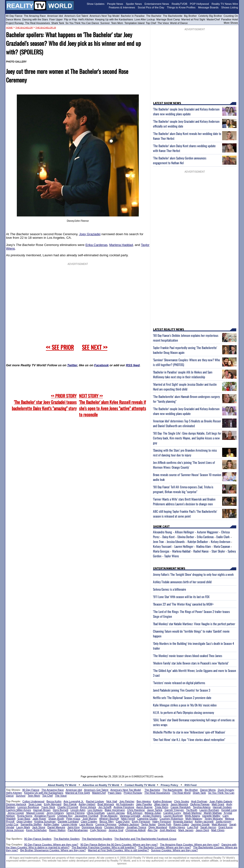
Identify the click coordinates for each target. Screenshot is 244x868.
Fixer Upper (56, 19)
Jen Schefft (105, 807)
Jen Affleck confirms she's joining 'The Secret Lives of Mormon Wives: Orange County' (184, 465)
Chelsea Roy (65, 816)
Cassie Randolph (181, 807)
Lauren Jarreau (116, 813)
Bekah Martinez (192, 813)
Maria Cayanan (222, 546)
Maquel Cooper (35, 813)
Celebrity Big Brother (210, 16)
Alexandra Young (162, 532)
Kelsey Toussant (162, 546)
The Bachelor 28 (46, 28)
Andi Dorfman (199, 801)
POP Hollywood (199, 4)
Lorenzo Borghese (28, 807)
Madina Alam (204, 546)
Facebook (101, 365)
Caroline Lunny (172, 813)
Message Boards (208, 7)
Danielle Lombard (68, 821)
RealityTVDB (180, 4)
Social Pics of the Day (151, 7)
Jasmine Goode (200, 824)
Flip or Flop (70, 19)
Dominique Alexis (92, 827)
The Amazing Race (35, 16)
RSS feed (133, 365)
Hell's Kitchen (86, 19)
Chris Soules (182, 801)
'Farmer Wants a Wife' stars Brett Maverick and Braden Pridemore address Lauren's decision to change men (184, 501)
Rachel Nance (201, 551)
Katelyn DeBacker (198, 542)
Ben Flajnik (70, 804)
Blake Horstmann (115, 810)
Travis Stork (48, 807)
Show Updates (96, 4)
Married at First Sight (193, 19)
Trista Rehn (161, 807)
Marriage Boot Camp (168, 19)
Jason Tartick (155, 810)
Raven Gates (181, 824)
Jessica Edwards (176, 542)
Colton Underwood (33, 801)
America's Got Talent (76, 16)
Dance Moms (13, 19)
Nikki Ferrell (128, 819)
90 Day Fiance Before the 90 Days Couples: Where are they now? (119, 845)
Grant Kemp (225, 827)
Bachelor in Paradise (133, 16)
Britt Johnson (135, 813)
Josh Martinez (168, 830)
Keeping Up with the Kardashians (114, 19)
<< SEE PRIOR (60, 347)
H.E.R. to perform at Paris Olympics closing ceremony (183, 712)
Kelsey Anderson (221, 542)
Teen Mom (117, 23)
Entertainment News (157, 4)
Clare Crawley (89, 821)
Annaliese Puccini (45, 816)
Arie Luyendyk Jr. (74, 801)
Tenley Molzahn (214, 819)
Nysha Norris (25, 816)
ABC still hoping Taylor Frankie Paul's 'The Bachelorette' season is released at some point (185, 514)
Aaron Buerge (144, 807)
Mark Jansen (186, 830)
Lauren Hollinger (184, 546)
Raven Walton (57, 830)
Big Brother (190, 16)
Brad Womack (106, 804)
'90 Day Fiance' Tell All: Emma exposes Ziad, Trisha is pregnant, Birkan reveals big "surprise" (183, 489)
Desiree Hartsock (16, 804)
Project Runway (15, 23)
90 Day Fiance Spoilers (38, 839)
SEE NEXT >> (95, 347)
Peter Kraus (73, 819)
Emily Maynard (53, 804)
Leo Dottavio (95, 810)
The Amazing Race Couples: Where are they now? (190, 845)
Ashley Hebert (87, 804)
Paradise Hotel (230, 19)
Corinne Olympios (106, 824)
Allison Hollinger (184, 532)
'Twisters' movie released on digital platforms (179, 683)
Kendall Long (229, 810)
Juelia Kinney (223, 821)
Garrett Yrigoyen (174, 810)
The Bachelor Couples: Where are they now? (165, 847)
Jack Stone (39, 827)
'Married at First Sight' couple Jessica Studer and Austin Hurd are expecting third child (185, 387)
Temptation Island (134, 23)
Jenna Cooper (16, 813)
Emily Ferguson (141, 821)
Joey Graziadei (90, 234)
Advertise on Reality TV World (101, 785)
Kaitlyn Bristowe (162, 801)
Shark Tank (58, 23)
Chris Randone (136, 810)
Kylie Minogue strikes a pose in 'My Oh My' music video (185, 705)
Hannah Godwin (222, 807)
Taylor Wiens (172, 556)
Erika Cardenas (97, 245)
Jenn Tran (158, 542)
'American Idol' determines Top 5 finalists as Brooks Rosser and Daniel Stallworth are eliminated (187, 423)
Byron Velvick (88, 807)
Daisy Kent (168, 537)
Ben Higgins (144, 801)
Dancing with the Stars (35, 19)
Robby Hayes (177, 827)
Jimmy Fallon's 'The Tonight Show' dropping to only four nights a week (193, 574)
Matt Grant (218, 804)
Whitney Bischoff (109, 819)
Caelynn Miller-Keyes (18, 810)
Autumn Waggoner (208, 532)
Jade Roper (39, 819)
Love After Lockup (145, 19)
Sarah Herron (208, 827)
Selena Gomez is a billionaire (170, 589)
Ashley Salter (52, 824)
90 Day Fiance (14, 16)
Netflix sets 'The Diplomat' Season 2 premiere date (182, 698)
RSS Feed (191, 785)
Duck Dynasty (226, 790)
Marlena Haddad (121, 245)
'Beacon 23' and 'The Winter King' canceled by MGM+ (183, 604)
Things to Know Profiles (181, 7)
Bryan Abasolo (109, 816)
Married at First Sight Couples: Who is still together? (118, 850)
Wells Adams (192, 816)
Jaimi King (74, 827)
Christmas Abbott (135, 830)
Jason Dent (202, 830)
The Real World (181, 793)
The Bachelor (154, 16)
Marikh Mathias (213, 813)
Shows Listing (230, 7)
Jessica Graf (116, 830)
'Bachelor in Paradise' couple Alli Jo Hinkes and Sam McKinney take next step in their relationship (183, 374)
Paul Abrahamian (78, 830)
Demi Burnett (61, 810)
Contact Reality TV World (140, 785)
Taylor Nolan (149, 824)
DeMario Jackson (129, 824)
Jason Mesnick (179, 804)
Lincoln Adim (78, 810)
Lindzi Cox (12, 824)
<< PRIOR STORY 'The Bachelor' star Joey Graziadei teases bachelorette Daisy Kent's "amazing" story (44, 402)
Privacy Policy (169, 785)
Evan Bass (24, 819)
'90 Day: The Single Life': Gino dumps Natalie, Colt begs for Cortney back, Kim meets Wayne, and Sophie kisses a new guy (187, 438)
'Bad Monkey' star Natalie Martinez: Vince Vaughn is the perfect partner (194, 624)
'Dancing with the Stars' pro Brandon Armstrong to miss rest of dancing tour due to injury (185, 453)
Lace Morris (86, 824)
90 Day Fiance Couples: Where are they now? (51, 845)
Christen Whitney (114, 827)
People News (115, 4)
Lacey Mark (23, 827)
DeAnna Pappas (200, 804)
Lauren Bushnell (173, 816)
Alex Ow (153, 830)
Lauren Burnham (209, 810)
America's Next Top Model (104, 16)
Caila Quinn (123, 821)
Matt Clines (218, 830)
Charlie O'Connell (68, 807)
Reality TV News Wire (225, 4)
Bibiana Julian (153, 813)
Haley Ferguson (162, 821)
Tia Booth (192, 810)
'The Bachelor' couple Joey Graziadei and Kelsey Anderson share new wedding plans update (186, 111)
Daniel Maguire (56, 827)
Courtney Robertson (171, 819)
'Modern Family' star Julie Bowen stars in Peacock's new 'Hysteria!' (191, 663)
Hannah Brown (42, 810)
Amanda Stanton (183, 821)
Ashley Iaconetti (204, 821)
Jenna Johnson (15, 830)
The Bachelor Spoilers (67, 839)
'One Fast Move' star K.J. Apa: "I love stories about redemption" (189, 740)
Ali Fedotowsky (125, 804)
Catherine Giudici (147, 819)
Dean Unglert (24, 821)
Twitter (72, 365)
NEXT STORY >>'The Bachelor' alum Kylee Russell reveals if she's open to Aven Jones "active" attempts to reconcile (113, 405)
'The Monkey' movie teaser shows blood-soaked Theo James (188, 656)
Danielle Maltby (211, 816)
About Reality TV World (62, 785)
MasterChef (213, 19)
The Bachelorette (173, 16)
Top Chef (151, 23)
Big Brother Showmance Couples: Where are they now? (53, 850)
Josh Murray (90, 819)
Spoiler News (134, 4)
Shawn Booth (56, 819)
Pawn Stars (115, 793)
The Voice (164, 23)
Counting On (231, 16)
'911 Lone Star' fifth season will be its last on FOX (181, 597)
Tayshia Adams (202, 807)
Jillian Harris (161, 804)
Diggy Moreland (158, 827)
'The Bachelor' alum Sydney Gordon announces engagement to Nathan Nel (180, 160)
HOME (9, 28)
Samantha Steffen (31, 824)
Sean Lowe (35, 804)
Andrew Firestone (124, 807)
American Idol (55, 16)
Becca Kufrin (54, 801)
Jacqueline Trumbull (86, 816)
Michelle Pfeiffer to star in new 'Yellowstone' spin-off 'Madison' (189, 732)
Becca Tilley (107, 821)
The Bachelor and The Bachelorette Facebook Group (145, 839)
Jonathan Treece (136, 827)
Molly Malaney (194, 819)
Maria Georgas (161, 551)
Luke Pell (193, 827)
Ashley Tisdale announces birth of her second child (182, 582)
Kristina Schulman (45, 821)
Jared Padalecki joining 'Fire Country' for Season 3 (182, 690)
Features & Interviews (122, 7)
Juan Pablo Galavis (221, 801)
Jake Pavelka (144, 804)
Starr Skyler (218, 551)
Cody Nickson (98, 830)
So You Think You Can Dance (82, 23)
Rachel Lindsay (95, 801)
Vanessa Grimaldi (130, 816)
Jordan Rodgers (152, 816)
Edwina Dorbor (186, 537)
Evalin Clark (223, 537)
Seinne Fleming (75, 813)
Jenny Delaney (55, 813)
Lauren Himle (69, 824)
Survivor (105, 23)
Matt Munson (220, 824)
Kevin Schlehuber (37, 830)
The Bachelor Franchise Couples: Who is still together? (104, 847)
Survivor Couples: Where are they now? (174, 850)
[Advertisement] (122, 757)
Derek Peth (165, 824)
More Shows (231, 23)
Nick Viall (112, 801)
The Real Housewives (37, 23)
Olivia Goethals (96, 813)
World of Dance (179, 23)
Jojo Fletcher (127, 801)
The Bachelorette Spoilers (97, 839)
